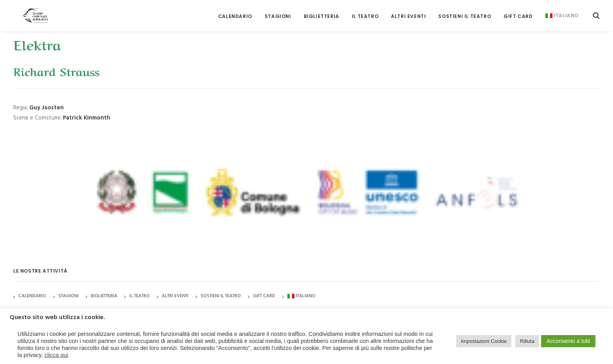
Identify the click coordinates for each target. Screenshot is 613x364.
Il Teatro (365, 12)
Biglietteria (322, 12)
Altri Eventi (408, 12)
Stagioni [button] (278, 12)
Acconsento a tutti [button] (568, 341)
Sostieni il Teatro (465, 12)
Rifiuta (527, 341)
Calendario (235, 12)
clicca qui (56, 355)
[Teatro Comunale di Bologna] (28, 11)
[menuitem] (235, 12)
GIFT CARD (518, 12)
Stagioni (68, 296)
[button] (596, 11)
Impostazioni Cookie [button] (484, 341)
